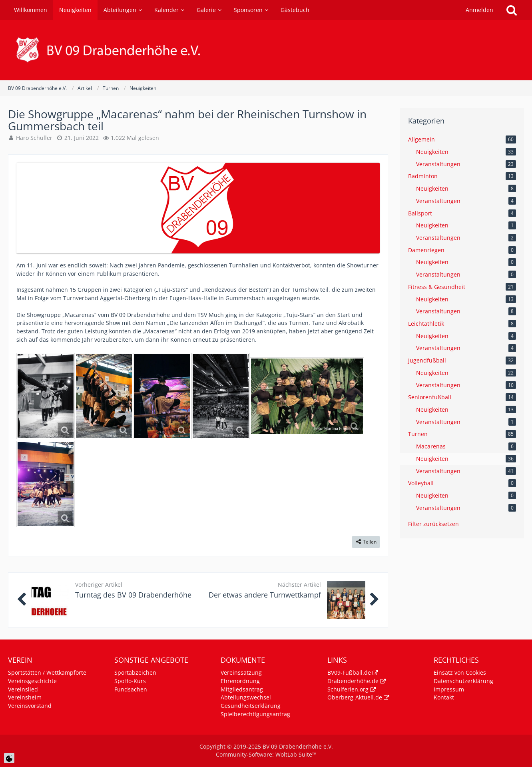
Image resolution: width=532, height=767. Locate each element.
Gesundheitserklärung (251, 706)
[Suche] (512, 10)
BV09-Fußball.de (349, 672)
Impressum (449, 689)
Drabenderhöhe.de (353, 681)
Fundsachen (131, 689)
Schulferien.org (348, 689)
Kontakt (444, 697)
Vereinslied (23, 689)
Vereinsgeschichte (32, 681)
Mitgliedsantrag (242, 689)
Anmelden (479, 10)
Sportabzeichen (135, 672)
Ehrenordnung (240, 681)
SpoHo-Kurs (130, 681)
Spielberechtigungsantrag (255, 714)
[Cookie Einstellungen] (9, 758)
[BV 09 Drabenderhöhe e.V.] (266, 50)
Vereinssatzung (241, 672)
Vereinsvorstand (30, 706)
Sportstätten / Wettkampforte (47, 672)
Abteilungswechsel (246, 697)
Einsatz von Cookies (460, 672)
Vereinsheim (25, 697)
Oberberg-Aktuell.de (355, 697)
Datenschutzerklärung (463, 681)
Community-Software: (266, 754)
